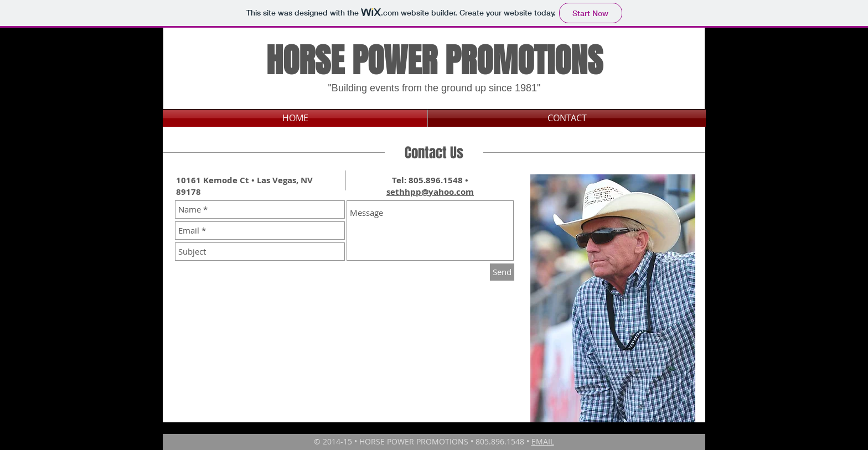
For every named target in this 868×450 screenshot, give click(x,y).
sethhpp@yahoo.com (430, 192)
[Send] (502, 272)
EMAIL (543, 441)
